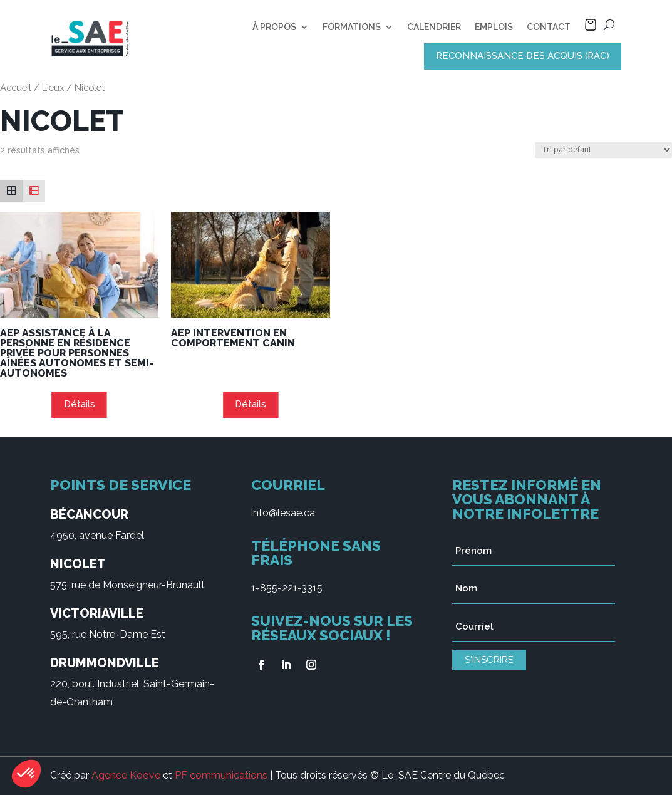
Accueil (16, 87)
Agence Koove (126, 775)
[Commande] (603, 150)
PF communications (221, 775)
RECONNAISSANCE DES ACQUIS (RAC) (523, 56)
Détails (80, 404)
